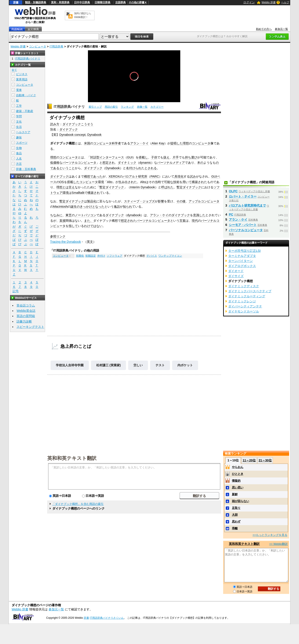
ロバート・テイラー (243, 196)
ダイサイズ (236, 276)
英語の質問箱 (26, 316)
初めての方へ (264, 29)
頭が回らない (241, 501)
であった (96, 176)
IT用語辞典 (57, 46)
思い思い (238, 487)
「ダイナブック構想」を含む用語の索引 (78, 504)
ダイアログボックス (242, 266)
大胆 (235, 515)
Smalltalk (78, 193)
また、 (89, 221)
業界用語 (22, 79)
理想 (186, 143)
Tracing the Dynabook (66, 242)
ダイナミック (127, 163)
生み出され (126, 182)
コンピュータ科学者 (107, 143)
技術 (176, 182)
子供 (154, 157)
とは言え (69, 187)
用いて (187, 182)
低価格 (55, 163)
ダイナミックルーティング (247, 296)
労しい (138, 365)
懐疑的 (236, 481)
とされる (151, 168)
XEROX (114, 176)
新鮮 (235, 494)
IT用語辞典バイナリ (69, 107)
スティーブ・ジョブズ (139, 201)
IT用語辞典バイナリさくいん (107, 618)
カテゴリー (157, 107)
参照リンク (58, 236)
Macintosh (60, 207)
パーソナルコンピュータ (79, 163)
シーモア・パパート (243, 225)
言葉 (182, 221)
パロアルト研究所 (135, 176)
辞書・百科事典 (26, 169)
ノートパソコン (86, 215)
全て (14, 70)
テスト (160, 365)
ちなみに (56, 215)
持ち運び (191, 157)
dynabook (134, 215)
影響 (161, 201)
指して (73, 226)
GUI (130, 157)
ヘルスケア (23, 132)
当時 (158, 182)
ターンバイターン (241, 261)
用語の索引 (111, 107)
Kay (162, 143)
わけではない (93, 226)
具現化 (179, 176)
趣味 (19, 137)
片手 (176, 157)
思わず (236, 522)
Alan (155, 143)
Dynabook (94, 135)
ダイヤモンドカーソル (244, 311)
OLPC (233, 191)
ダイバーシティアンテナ (245, 306)
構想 (87, 176)
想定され (109, 163)
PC (231, 214)
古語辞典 (120, 2)
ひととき (238, 474)
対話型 (95, 157)
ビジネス (22, 74)
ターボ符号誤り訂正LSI (244, 251)
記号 (16, 291)
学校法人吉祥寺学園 (70, 365)
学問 (19, 116)
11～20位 (249, 460)
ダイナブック (69, 129)
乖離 (235, 528)
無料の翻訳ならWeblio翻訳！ (83, 15)
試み (193, 176)
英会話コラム (26, 305)
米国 (87, 143)
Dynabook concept (72, 135)
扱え (166, 157)
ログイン (249, 2)
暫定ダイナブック (112, 187)
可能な (169, 182)
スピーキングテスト (30, 327)
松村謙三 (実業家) (109, 365)
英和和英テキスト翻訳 (72, 458)
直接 (62, 221)
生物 (19, 148)
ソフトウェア (115, 256)
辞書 (16, 2)
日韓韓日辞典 (102, 2)
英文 (90, 242)
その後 (181, 201)
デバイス (152, 256)
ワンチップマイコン (170, 256)
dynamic (145, 163)
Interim (135, 187)
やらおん (238, 467)
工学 (19, 106)
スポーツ (22, 143)
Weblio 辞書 (269, 2)
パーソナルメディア (171, 163)
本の (200, 163)
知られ (128, 207)
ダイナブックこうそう (78, 124)
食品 (19, 153)
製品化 (92, 201)
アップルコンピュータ (204, 201)
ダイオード (236, 271)
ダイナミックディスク (244, 286)
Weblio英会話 (26, 311)
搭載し (143, 157)
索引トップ (95, 107)
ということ (67, 168)
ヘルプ (285, 2)
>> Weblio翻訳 (279, 544)
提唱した (177, 143)
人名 (19, 159)
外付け (101, 256)
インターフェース (112, 157)
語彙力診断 (24, 321)
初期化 (80, 256)
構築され (198, 182)
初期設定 (91, 256)
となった (98, 207)
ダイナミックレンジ (242, 301)
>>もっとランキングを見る (270, 535)
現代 (195, 221)
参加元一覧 (281, 29)
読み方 (55, 124)
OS (62, 182)
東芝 (69, 215)
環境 (101, 182)
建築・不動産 (25, 111)
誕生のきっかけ (81, 207)
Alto (110, 182)
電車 (19, 90)
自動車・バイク (26, 95)
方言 (19, 164)
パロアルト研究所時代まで (247, 205)
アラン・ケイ (139, 143)
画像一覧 (142, 107)
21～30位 (265, 460)
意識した (199, 215)
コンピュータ (38, 46)
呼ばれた (167, 187)
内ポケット (185, 365)
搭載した (73, 182)
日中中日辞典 (82, 2)
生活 (19, 127)
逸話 (117, 207)
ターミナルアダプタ (242, 256)
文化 (19, 122)
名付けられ (134, 168)
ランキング (127, 107)
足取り (236, 508)
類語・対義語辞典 (36, 2)
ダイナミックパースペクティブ (250, 291)
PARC (155, 176)
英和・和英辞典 (60, 2)
